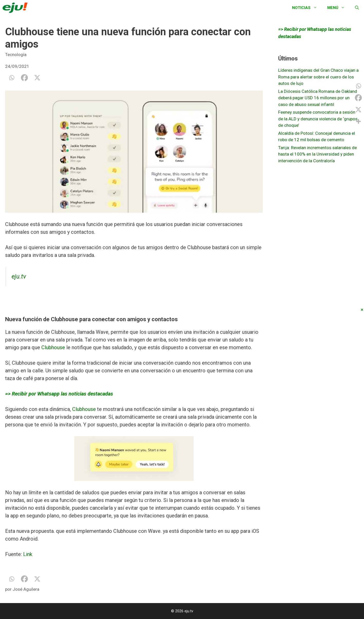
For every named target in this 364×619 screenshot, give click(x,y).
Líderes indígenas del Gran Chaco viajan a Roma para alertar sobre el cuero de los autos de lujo (318, 77)
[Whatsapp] (12, 78)
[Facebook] (24, 78)
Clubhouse (53, 347)
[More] (358, 121)
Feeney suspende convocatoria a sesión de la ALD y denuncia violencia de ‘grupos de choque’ (318, 119)
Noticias (307, 8)
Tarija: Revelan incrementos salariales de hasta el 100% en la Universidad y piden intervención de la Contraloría (318, 154)
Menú (339, 8)
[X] (37, 78)
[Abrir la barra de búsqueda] (357, 8)
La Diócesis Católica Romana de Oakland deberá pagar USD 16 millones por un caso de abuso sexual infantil (318, 98)
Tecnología (16, 55)
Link (28, 554)
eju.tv (19, 276)
